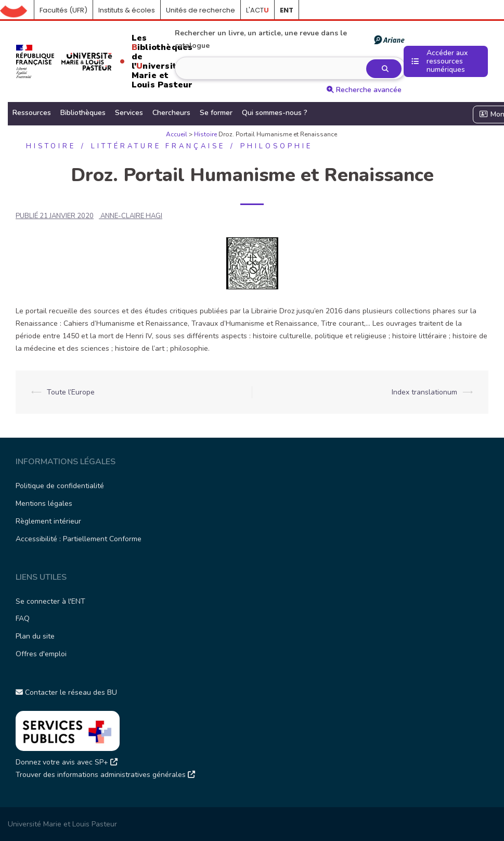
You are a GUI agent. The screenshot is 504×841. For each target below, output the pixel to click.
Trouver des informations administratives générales (105, 775)
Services (129, 113)
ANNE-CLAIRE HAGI (131, 216)
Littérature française (158, 146)
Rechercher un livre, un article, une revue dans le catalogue (289, 39)
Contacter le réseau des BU (66, 692)
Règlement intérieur (48, 521)
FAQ (23, 619)
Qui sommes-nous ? (275, 113)
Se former (216, 113)
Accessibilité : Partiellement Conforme (79, 539)
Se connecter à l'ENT (50, 601)
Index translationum (424, 392)
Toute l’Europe (71, 392)
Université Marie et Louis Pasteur (62, 824)
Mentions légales (44, 504)
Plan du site (35, 636)
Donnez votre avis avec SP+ (67, 762)
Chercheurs (171, 113)
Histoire (205, 134)
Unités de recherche (201, 10)
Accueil (17, 10)
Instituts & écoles (127, 10)
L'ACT (257, 10)
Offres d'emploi (41, 654)
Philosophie (276, 146)
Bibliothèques (83, 113)
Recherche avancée (364, 90)
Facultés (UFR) (63, 10)
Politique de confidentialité (60, 486)
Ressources (32, 113)
